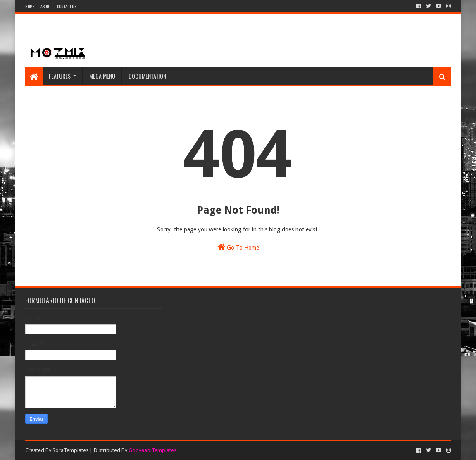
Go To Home (238, 247)
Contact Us (67, 6)
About (46, 6)
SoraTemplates (70, 450)
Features (60, 76)
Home (30, 6)
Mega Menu (102, 76)
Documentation (147, 76)
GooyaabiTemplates (152, 450)
